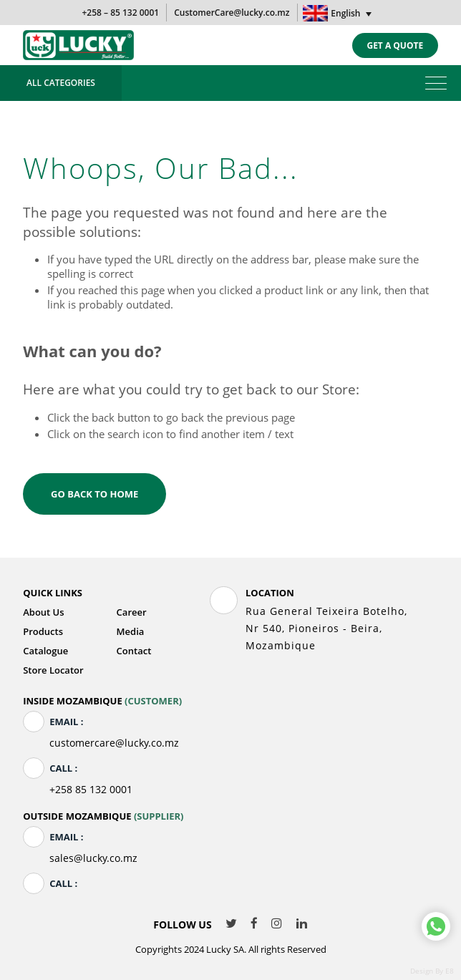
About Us (43, 612)
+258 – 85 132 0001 (120, 13)
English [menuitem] (345, 13)
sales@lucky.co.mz (93, 858)
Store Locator (53, 670)
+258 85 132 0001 (91, 789)
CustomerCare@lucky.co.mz (232, 13)
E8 (450, 971)
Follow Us (182, 925)
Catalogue (45, 651)
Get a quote (395, 45)
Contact (134, 651)
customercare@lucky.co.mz (114, 743)
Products (43, 631)
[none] (339, 13)
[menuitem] (339, 13)
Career (132, 612)
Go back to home (94, 494)
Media (131, 631)
